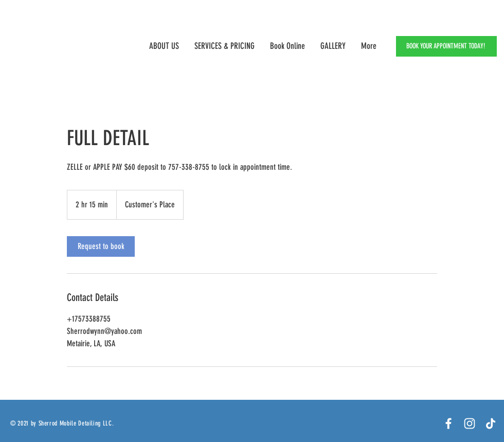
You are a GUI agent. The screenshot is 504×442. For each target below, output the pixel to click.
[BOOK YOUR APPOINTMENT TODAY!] (446, 46)
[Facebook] (448, 423)
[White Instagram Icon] (470, 423)
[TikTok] (491, 423)
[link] (101, 246)
